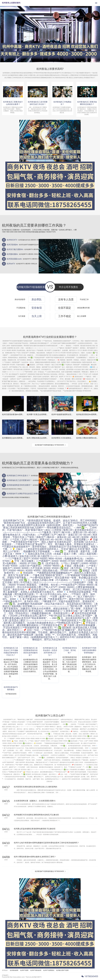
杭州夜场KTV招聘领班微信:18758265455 (49, 445)
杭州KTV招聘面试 (49, 970)
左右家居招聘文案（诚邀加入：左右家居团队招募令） (35, 801)
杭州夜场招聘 (14, 970)
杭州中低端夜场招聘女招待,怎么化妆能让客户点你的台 (73, 414)
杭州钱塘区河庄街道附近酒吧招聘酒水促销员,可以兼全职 (36, 815)
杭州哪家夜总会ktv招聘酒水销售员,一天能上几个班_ (23, 438)
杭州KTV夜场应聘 (36, 970)
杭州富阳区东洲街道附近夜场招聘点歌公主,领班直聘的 (36, 787)
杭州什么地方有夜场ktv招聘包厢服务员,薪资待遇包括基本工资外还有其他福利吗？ (46, 843)
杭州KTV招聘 (24, 970)
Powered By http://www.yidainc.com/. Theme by (17, 977)
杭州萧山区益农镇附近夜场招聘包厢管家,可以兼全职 (35, 829)
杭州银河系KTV (37, 977)
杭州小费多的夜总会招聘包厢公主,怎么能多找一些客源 (48, 438)
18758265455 (91, 976)
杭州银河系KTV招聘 (62, 970)
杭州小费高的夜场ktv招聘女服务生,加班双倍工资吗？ (35, 857)
